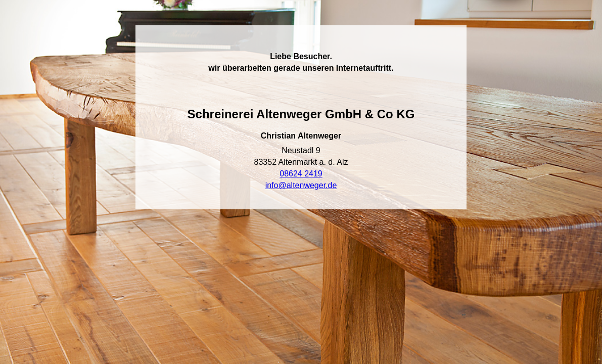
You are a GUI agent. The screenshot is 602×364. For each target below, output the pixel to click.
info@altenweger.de (301, 185)
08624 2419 (301, 174)
